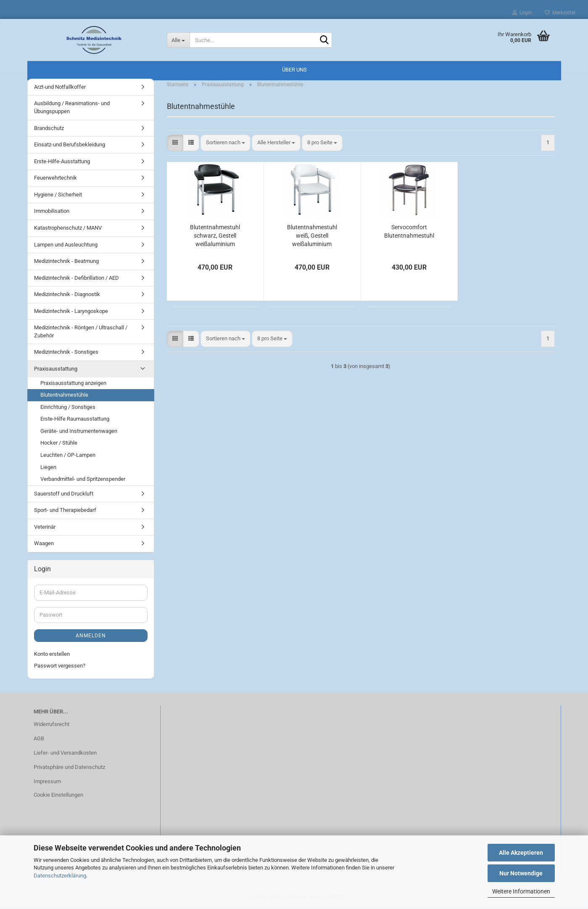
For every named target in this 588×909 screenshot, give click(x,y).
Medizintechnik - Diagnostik (67, 295)
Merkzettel (560, 13)
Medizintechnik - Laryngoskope (71, 312)
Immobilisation (52, 213)
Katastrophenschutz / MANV (68, 229)
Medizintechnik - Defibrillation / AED (76, 279)
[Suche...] (178, 40)
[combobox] (225, 144)
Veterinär (45, 528)
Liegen (48, 468)
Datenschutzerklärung (60, 876)
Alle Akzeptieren (521, 853)
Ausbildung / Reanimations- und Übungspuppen (72, 109)
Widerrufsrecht (51, 725)
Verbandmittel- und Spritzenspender (83, 480)
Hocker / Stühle (59, 444)
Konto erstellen (52, 655)
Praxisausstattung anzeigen (73, 384)
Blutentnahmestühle (64, 396)
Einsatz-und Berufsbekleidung (70, 146)
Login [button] (522, 13)
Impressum (47, 783)
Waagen (44, 545)
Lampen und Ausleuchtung (66, 246)
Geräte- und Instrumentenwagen (79, 432)
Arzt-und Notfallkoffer (60, 88)
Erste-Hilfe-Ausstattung (62, 163)
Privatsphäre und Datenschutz (69, 768)
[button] (175, 144)
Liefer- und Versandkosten (65, 754)
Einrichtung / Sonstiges (68, 408)
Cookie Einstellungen (58, 796)
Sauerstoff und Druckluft (64, 495)
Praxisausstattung (56, 370)
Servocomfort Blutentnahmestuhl (409, 233)
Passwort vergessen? (60, 667)
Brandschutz (49, 129)
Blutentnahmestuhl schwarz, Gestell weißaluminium (215, 237)
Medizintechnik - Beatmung (66, 262)
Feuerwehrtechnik (55, 179)
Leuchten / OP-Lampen (68, 456)
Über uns (294, 70)
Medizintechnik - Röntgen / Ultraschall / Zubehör (81, 333)
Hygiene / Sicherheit (58, 196)
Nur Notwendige (521, 873)
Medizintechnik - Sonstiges (66, 354)
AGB (39, 740)
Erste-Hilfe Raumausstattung (75, 420)
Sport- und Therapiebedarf (65, 511)
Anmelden (91, 637)
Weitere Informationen (521, 891)
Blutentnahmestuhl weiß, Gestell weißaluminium (312, 237)
